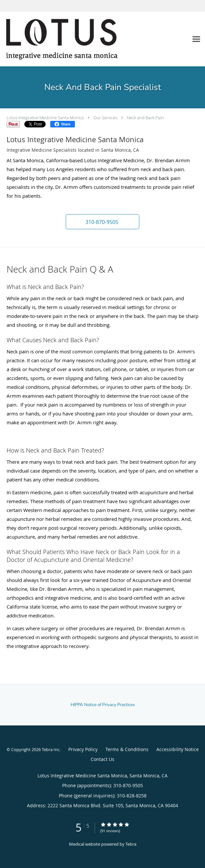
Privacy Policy (83, 749)
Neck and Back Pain (145, 118)
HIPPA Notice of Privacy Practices (103, 705)
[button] (102, 222)
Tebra (131, 844)
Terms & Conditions (127, 749)
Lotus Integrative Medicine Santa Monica (45, 118)
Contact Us (102, 759)
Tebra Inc (51, 749)
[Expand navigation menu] (196, 39)
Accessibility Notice (178, 749)
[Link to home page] (83, 39)
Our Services (105, 118)
